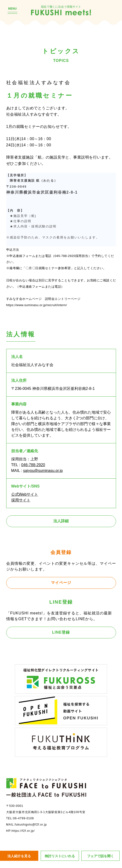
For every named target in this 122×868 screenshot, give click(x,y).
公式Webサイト (25, 494)
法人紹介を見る (19, 856)
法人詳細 (61, 521)
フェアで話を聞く (100, 856)
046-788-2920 (33, 465)
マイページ (61, 583)
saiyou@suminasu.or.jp (43, 471)
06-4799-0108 (24, 818)
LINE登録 (61, 632)
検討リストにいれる (60, 856)
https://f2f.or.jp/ (23, 831)
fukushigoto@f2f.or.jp (31, 825)
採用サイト (21, 500)
